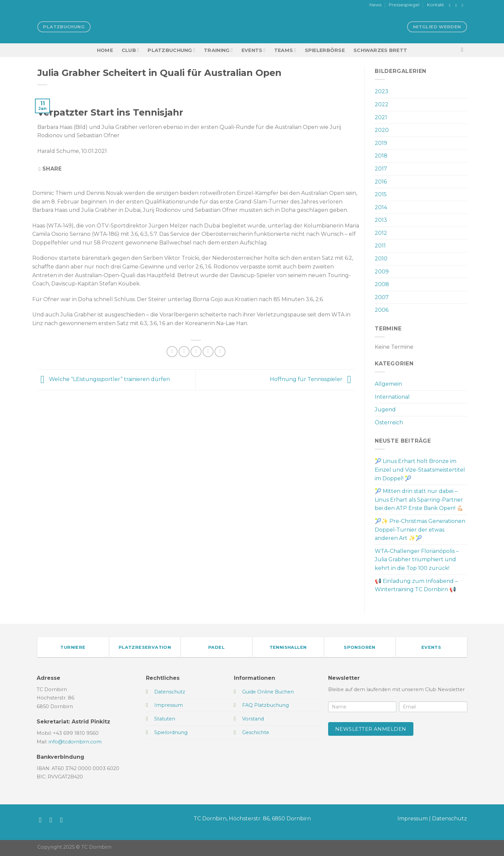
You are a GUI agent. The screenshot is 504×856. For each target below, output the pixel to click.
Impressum (413, 819)
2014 (381, 207)
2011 (380, 246)
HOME (105, 50)
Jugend (385, 410)
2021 (381, 117)
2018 (381, 156)
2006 (382, 310)
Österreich (389, 423)
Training (218, 50)
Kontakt (436, 5)
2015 (381, 194)
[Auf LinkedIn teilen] (220, 352)
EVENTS (253, 50)
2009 (382, 272)
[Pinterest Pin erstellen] (208, 352)
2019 (381, 143)
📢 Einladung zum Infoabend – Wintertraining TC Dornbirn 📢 (416, 585)
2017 (381, 169)
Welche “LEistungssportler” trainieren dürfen (104, 380)
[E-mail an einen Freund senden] (196, 352)
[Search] (464, 50)
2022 (382, 104)
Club (130, 50)
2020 (382, 130)
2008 (382, 284)
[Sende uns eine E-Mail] (464, 5)
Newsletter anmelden (371, 729)
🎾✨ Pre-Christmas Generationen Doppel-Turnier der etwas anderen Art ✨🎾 (420, 530)
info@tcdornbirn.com (75, 742)
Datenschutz (450, 819)
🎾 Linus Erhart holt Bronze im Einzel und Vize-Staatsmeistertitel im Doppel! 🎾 (420, 470)
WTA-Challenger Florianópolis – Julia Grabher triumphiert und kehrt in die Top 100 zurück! (417, 560)
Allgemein (388, 384)
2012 (381, 233)
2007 (382, 297)
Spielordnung (171, 732)
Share (50, 169)
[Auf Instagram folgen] (457, 5)
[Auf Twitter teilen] (184, 352)
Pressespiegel (404, 5)
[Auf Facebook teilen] (172, 352)
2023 (382, 91)
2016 (381, 182)
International (392, 397)
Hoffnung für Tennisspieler (312, 380)
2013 (381, 220)
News (375, 5)
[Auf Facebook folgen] (451, 5)
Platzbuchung (171, 50)
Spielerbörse (325, 50)
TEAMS (285, 50)
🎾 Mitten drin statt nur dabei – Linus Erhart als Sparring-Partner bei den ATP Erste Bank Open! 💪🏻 (419, 500)
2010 (381, 259)
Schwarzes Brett (380, 50)
